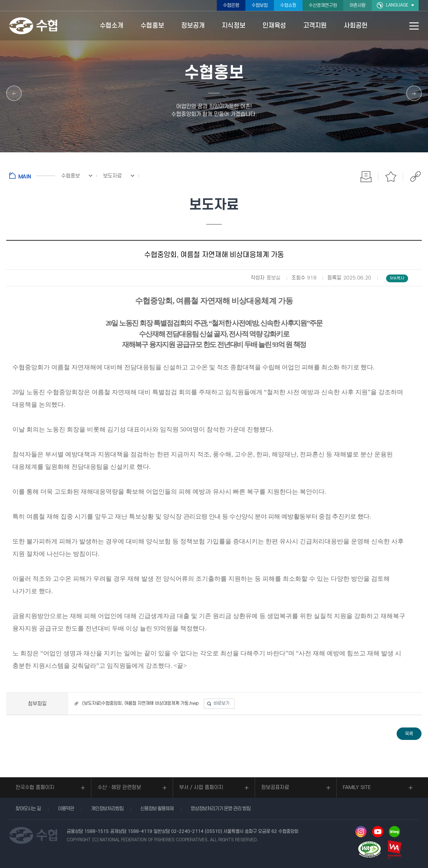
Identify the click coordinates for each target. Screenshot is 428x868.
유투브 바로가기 (378, 832)
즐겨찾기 (391, 177)
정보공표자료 (275, 787)
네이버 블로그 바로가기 (394, 832)
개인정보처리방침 (107, 809)
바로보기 (221, 703)
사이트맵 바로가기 (414, 26)
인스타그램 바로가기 (361, 832)
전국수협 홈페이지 (35, 787)
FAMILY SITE (357, 787)
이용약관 (66, 809)
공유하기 (416, 177)
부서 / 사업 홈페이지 (201, 787)
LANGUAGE (397, 5)
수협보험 (260, 5)
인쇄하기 (366, 177)
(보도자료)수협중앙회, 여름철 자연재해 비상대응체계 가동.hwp (141, 703)
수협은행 (231, 5)
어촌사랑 (357, 5)
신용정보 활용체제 (157, 809)
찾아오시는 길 (28, 809)
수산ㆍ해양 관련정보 (119, 787)
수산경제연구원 (323, 5)
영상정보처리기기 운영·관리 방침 (221, 809)
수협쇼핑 (288, 5)
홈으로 (32, 176)
